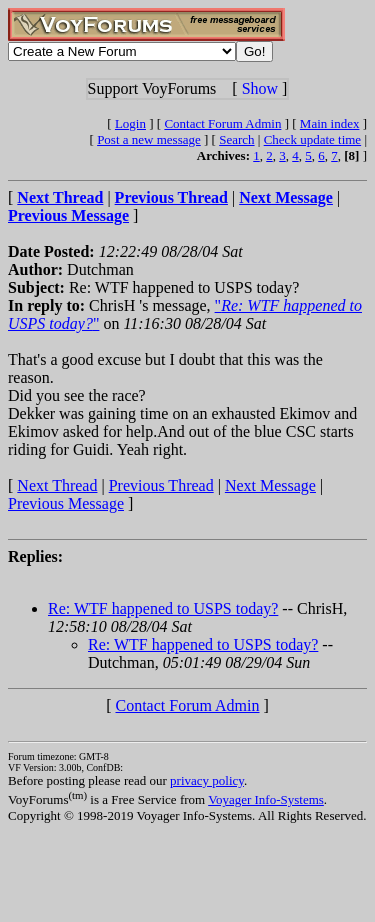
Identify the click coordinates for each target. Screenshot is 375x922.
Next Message (270, 485)
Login (130, 123)
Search (236, 139)
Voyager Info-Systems (266, 799)
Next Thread (57, 485)
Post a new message (149, 139)
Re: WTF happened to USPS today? (163, 608)
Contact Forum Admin (222, 123)
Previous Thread (161, 485)
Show (260, 88)
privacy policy (207, 780)
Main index (330, 123)
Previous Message (66, 503)
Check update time (312, 139)
